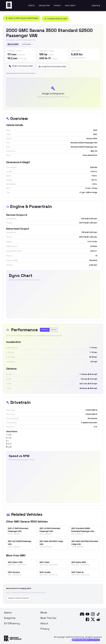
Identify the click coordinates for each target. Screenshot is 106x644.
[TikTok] (98, 615)
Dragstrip (44, 6)
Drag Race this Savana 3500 (56, 66)
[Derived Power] (26, 215)
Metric (54, 329)
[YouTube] (87, 615)
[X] (93, 621)
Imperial (45, 329)
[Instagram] (93, 615)
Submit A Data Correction (19, 598)
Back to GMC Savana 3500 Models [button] (23, 18)
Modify (57, 6)
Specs (32, 6)
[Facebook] (87, 621)
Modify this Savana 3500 (22, 66)
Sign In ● (96, 6)
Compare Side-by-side (59, 18)
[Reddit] (98, 621)
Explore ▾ (70, 6)
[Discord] (82, 615)
